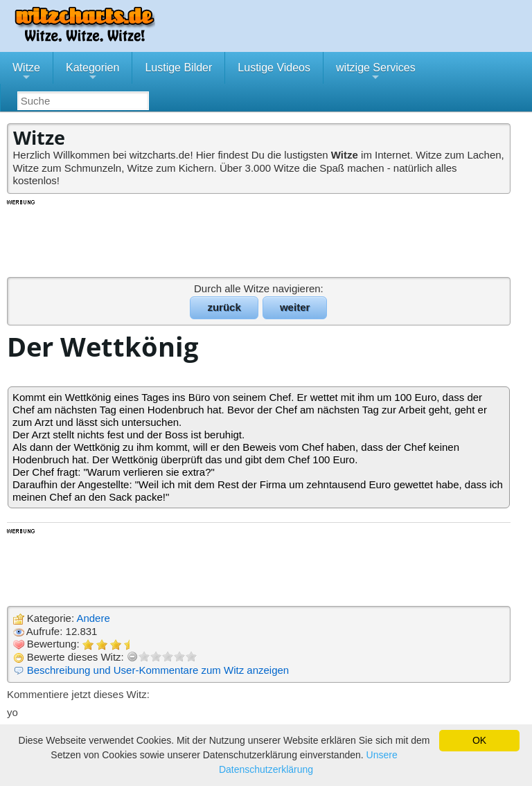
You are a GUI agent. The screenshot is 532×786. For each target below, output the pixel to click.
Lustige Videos (274, 68)
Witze (26, 73)
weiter (295, 307)
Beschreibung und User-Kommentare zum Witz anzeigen (158, 670)
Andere (93, 618)
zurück (224, 307)
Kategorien (92, 73)
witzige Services (376, 73)
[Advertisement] (260, 238)
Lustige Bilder (178, 68)
